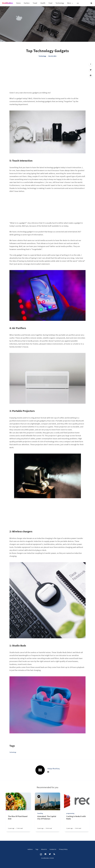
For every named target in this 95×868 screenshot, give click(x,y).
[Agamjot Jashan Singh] (68, 797)
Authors (30, 849)
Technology (60, 3)
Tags (37, 849)
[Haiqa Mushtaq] (40, 770)
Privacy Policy (63, 849)
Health (43, 3)
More (70, 3)
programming (70, 813)
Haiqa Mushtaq (54, 768)
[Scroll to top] (91, 64)
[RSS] (54, 854)
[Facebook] (91, 75)
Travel (35, 3)
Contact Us (53, 849)
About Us (44, 849)
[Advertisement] (47, 75)
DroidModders (8, 3)
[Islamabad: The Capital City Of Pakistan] (48, 823)
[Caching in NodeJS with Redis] (77, 823)
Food (50, 3)
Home (18, 3)
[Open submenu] (78, 3)
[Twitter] (91, 70)
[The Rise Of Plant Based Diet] (18, 821)
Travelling (40, 813)
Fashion (27, 3)
